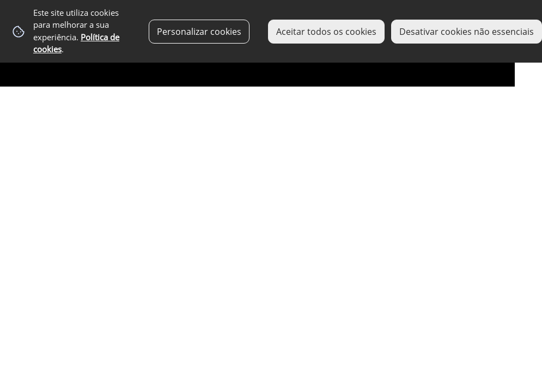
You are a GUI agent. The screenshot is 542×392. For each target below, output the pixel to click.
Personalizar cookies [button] (199, 32)
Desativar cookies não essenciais (467, 32)
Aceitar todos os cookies (326, 32)
